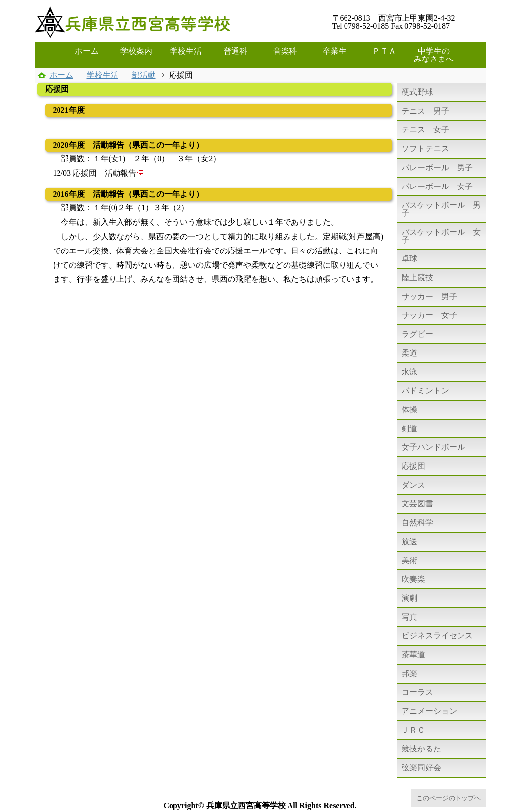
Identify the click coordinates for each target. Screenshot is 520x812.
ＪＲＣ (413, 730)
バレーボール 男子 (437, 167)
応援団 (413, 466)
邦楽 (409, 673)
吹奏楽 (413, 579)
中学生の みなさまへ (436, 55)
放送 (409, 541)
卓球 (409, 259)
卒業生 (335, 51)
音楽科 (285, 51)
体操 (409, 409)
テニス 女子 (425, 130)
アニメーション (429, 711)
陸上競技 (417, 278)
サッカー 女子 (429, 315)
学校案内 (136, 51)
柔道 (409, 353)
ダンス (413, 485)
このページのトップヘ (449, 798)
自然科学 (417, 523)
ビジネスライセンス (437, 636)
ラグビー (417, 334)
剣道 (409, 428)
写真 (409, 617)
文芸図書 (417, 504)
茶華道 (413, 655)
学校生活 (186, 51)
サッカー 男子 (429, 296)
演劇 (409, 598)
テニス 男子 (425, 111)
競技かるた (421, 749)
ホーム (87, 51)
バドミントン (425, 391)
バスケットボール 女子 (441, 236)
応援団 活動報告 (108, 173)
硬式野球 (417, 92)
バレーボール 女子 (437, 186)
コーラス (417, 692)
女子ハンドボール (433, 447)
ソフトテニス (425, 149)
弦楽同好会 (421, 768)
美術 (409, 560)
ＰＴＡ (384, 51)
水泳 (409, 372)
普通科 (235, 51)
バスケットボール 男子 (441, 209)
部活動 (144, 75)
